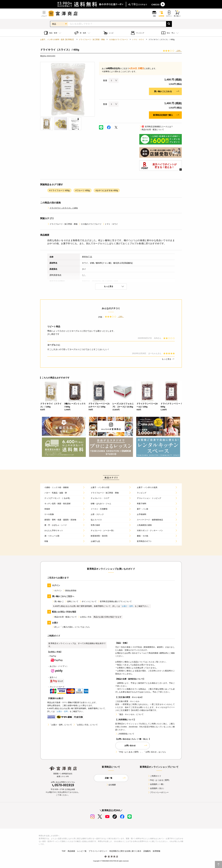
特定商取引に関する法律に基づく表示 (125, 851)
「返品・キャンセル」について (129, 714)
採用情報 (157, 851)
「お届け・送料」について (60, 725)
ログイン (57, 591)
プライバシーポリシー (158, 792)
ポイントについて (88, 601)
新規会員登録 (70, 591)
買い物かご (58, 601)
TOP (64, 851)
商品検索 (71, 851)
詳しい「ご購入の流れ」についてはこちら (71, 627)
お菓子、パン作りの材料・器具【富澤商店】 (57, 40)
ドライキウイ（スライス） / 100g (63, 208)
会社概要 (111, 785)
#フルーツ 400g (83, 190)
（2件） (179, 51)
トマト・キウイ (138, 40)
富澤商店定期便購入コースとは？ (156, 127)
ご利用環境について (125, 734)
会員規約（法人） (156, 788)
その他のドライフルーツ (119, 40)
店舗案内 (147, 851)
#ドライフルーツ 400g (59, 190)
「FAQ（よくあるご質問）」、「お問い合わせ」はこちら (141, 752)
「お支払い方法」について (85, 725)
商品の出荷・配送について (152, 130)
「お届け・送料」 (127, 606)
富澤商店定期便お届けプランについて (115, 601)
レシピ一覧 (82, 851)
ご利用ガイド (155, 776)
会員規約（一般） (156, 784)
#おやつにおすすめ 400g (107, 190)
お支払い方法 (85, 617)
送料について (72, 601)
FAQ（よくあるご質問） (159, 780)
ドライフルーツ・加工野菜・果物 (92, 40)
